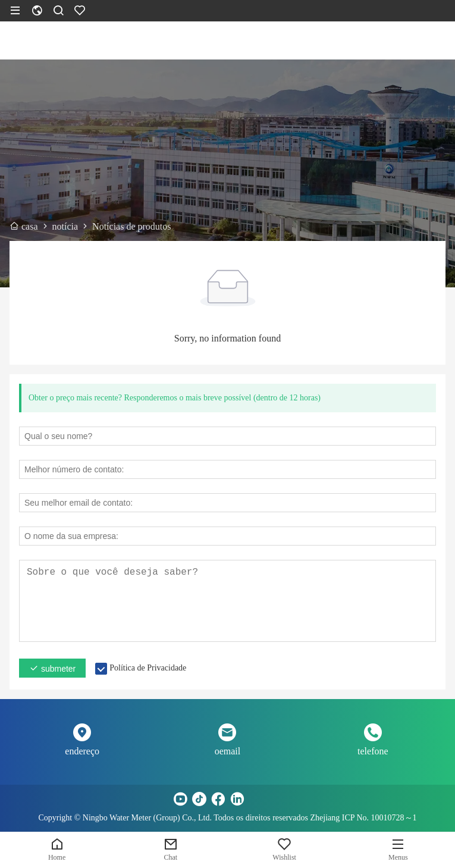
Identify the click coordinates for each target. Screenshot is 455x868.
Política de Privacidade (148, 668)
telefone (373, 751)
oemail (228, 751)
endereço (82, 751)
